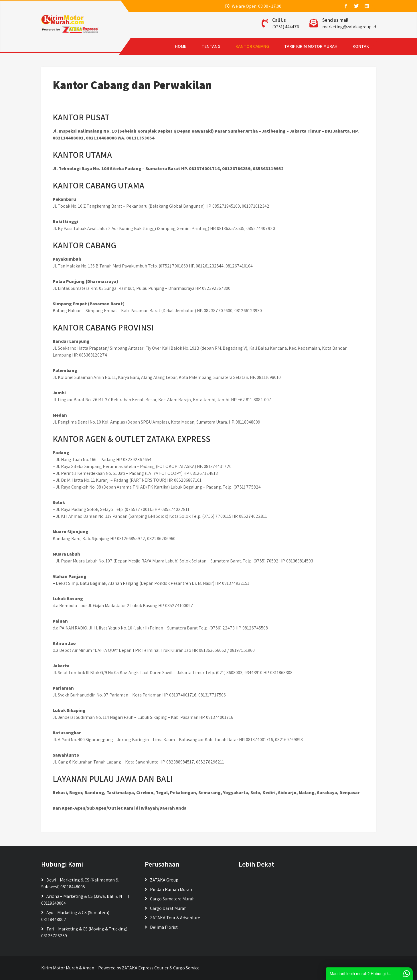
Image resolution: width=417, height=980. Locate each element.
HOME (145, 46)
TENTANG (175, 46)
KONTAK (325, 46)
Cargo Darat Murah (168, 908)
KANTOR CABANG (217, 46)
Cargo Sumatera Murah (172, 899)
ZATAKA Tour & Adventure (175, 918)
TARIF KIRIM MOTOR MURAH (275, 46)
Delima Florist (164, 927)
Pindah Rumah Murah (171, 889)
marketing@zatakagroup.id (349, 27)
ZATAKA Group (164, 880)
